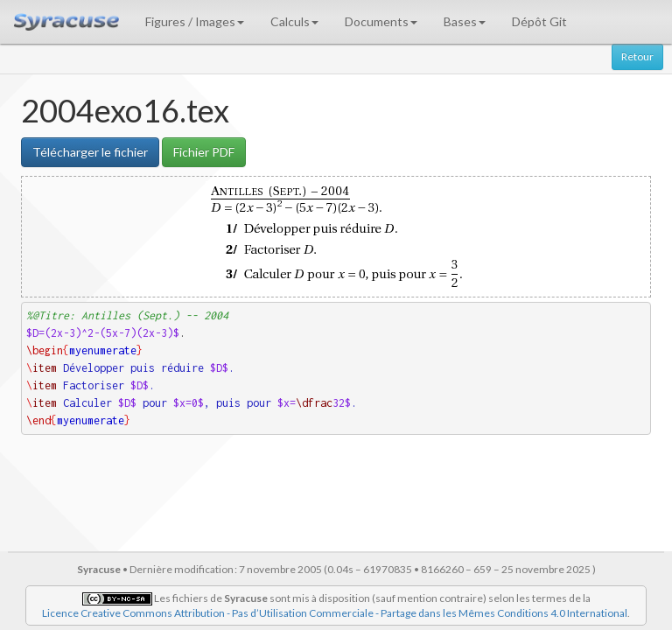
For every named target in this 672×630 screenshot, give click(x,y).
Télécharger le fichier (90, 152)
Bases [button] (465, 21)
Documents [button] (381, 21)
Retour (637, 56)
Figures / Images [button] (195, 21)
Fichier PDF (204, 152)
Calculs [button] (294, 21)
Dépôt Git (539, 21)
